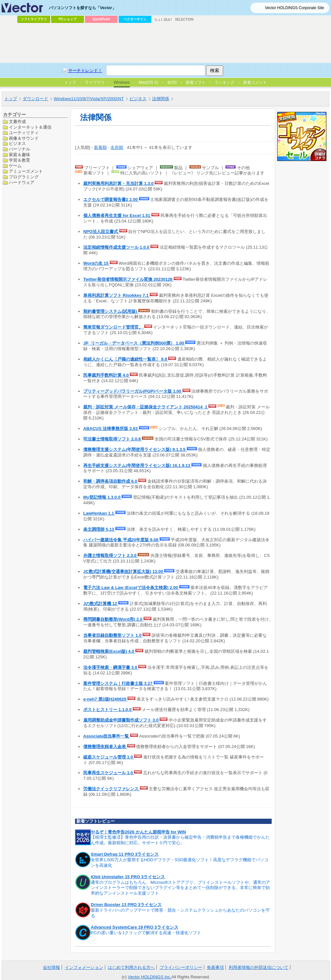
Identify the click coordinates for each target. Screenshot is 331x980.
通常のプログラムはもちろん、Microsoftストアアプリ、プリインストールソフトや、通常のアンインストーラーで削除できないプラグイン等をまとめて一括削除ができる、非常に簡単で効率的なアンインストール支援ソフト (180, 888)
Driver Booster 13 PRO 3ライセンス (126, 905)
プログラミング (24, 177)
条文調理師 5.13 (99, 529)
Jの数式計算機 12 (101, 604)
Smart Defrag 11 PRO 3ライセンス (125, 854)
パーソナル (19, 149)
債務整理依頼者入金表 (105, 747)
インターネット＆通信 (30, 127)
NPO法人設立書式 (101, 232)
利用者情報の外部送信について (259, 967)
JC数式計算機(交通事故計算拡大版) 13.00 (124, 571)
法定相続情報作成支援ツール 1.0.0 (117, 247)
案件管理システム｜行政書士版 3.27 (118, 683)
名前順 (117, 147)
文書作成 (17, 122)
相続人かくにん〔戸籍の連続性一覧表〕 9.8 (126, 359)
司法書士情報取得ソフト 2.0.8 (113, 439)
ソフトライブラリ (34, 19)
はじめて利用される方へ (131, 967)
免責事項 (215, 967)
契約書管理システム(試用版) (111, 311)
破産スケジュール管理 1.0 (109, 757)
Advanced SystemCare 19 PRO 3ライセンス (135, 927)
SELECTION (184, 19)
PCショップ (68, 19)
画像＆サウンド (24, 138)
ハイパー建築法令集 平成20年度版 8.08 (121, 540)
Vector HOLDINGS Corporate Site (294, 8)
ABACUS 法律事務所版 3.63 (111, 428)
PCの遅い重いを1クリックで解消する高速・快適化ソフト (146, 933)
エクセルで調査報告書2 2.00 (111, 199)
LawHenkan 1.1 (99, 513)
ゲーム (15, 166)
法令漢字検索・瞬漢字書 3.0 (111, 667)
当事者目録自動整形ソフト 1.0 (113, 635)
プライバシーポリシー (181, 967)
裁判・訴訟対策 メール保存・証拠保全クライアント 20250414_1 (146, 407)
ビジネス (17, 143)
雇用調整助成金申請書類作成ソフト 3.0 (121, 720)
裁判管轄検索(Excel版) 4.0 (109, 651)
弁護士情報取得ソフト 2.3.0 (110, 555)
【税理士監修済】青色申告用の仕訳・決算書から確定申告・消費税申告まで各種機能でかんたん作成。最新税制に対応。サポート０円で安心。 (180, 840)
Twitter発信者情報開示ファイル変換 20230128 (128, 279)
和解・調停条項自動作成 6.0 (111, 481)
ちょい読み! (163, 19)
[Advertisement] (150, 74)
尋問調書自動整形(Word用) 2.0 (113, 619)
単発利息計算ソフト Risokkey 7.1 (117, 295)
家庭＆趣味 (19, 155)
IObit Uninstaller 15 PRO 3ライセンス (128, 877)
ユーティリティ (24, 133)
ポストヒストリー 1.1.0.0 (108, 710)
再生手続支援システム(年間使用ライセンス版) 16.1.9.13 (137, 465)
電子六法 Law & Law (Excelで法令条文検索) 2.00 (131, 588)
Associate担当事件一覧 (107, 736)
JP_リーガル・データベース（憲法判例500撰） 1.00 (134, 343)
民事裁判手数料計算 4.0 (107, 375)
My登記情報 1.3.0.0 (102, 497)
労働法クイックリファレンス (112, 789)
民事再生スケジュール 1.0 (109, 773)
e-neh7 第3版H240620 (105, 699)
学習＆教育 (19, 160)
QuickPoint (101, 19)
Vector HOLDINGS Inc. (150, 977)
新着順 (100, 147)
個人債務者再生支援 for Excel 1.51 (117, 215)
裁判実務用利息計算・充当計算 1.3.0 (119, 183)
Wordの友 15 (97, 263)
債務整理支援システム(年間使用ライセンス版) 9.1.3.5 (135, 449)
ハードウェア (22, 182)
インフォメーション (84, 967)
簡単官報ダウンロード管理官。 (114, 327)
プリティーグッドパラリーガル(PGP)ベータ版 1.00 (133, 391)
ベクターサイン (135, 19)
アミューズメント (26, 171)
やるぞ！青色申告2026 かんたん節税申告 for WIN (138, 832)
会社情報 (51, 967)
